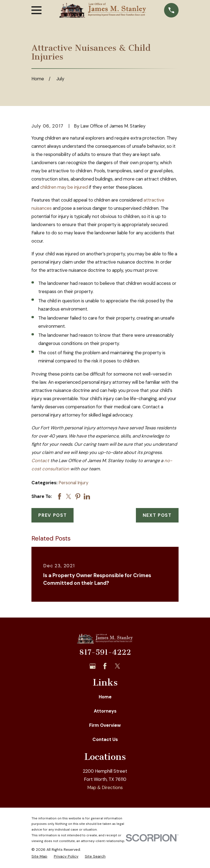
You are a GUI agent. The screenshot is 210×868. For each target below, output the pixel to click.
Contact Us (105, 739)
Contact (40, 460)
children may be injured (64, 187)
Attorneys (105, 711)
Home (105, 697)
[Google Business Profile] (93, 666)
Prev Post (52, 515)
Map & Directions (105, 787)
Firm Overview (105, 725)
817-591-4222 (105, 652)
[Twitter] (117, 666)
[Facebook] (105, 666)
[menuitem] (39, 856)
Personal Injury (73, 483)
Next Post (157, 515)
